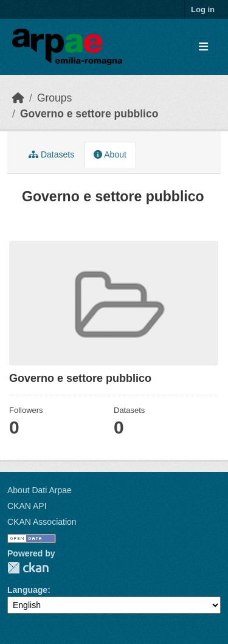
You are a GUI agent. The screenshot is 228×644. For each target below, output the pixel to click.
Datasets (51, 154)
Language (27, 590)
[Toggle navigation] (203, 47)
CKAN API (27, 506)
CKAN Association (42, 522)
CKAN (28, 568)
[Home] (18, 98)
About (110, 154)
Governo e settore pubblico (89, 114)
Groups (54, 98)
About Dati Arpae (40, 490)
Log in (203, 9)
